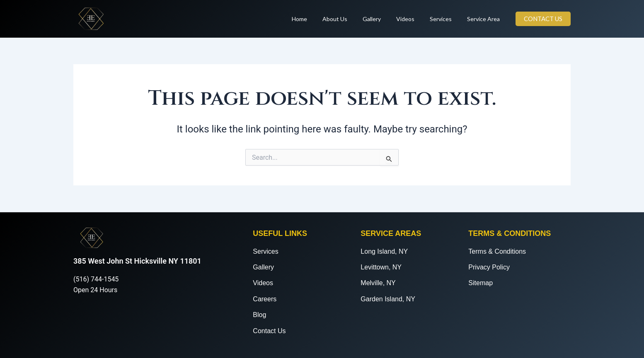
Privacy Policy (489, 267)
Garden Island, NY (388, 299)
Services (446, 19)
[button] (543, 19)
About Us (351, 19)
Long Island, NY (384, 251)
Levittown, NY (381, 267)
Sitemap (481, 283)
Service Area (485, 19)
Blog (259, 315)
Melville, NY (378, 283)
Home (320, 19)
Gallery (385, 19)
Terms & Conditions (497, 251)
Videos (414, 19)
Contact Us (269, 331)
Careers (265, 299)
